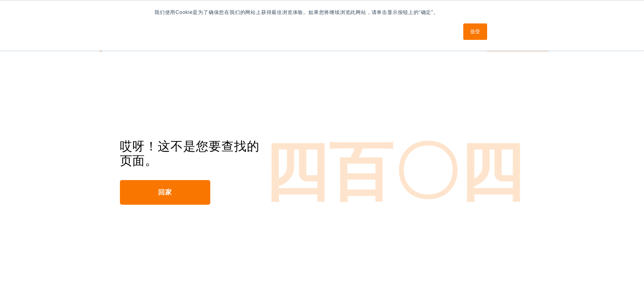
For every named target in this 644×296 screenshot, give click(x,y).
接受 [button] (475, 32)
